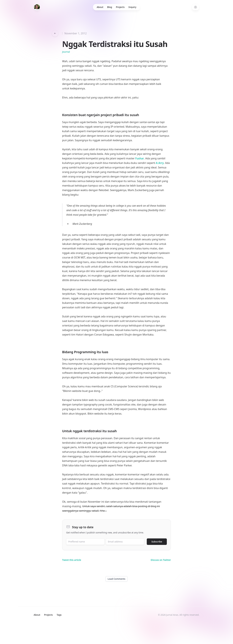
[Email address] (125, 542)
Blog (110, 7)
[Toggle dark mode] (195, 7)
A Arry (160, 163)
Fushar (140, 158)
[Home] (37, 7)
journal (66, 52)
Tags (59, 615)
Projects (120, 7)
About (100, 7)
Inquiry (132, 7)
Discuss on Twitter (161, 560)
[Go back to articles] (55, 33)
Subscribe (157, 542)
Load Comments (116, 579)
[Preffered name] (85, 542)
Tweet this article (72, 560)
